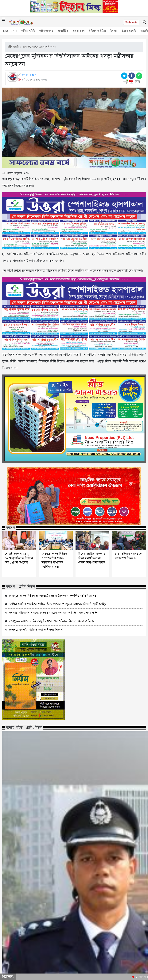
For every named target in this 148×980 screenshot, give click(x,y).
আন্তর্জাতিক (63, 31)
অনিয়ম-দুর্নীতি (28, 31)
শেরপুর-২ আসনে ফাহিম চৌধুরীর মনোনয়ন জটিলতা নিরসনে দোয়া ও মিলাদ (52, 621)
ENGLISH (10, 31)
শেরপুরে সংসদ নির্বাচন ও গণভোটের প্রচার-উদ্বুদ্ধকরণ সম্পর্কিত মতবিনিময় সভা (54, 560)
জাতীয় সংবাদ (21, 47)
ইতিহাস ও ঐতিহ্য (97, 31)
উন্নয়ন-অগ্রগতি (129, 31)
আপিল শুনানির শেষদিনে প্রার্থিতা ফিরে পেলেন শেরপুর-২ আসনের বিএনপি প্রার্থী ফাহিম (58, 604)
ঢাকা (32, 47)
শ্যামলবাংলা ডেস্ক (29, 75)
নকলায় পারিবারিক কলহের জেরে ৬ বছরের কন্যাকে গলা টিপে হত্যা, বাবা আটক (54, 613)
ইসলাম (114, 31)
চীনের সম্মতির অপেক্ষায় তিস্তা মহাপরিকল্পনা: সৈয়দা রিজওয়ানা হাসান (92, 558)
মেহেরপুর (41, 47)
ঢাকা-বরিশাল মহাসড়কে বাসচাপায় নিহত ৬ (128, 556)
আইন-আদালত (46, 31)
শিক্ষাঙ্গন (51, 47)
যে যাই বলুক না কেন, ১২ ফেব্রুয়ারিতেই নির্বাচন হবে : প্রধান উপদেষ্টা (19, 558)
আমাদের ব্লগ (79, 31)
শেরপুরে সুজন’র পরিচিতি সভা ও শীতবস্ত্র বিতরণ (36, 630)
